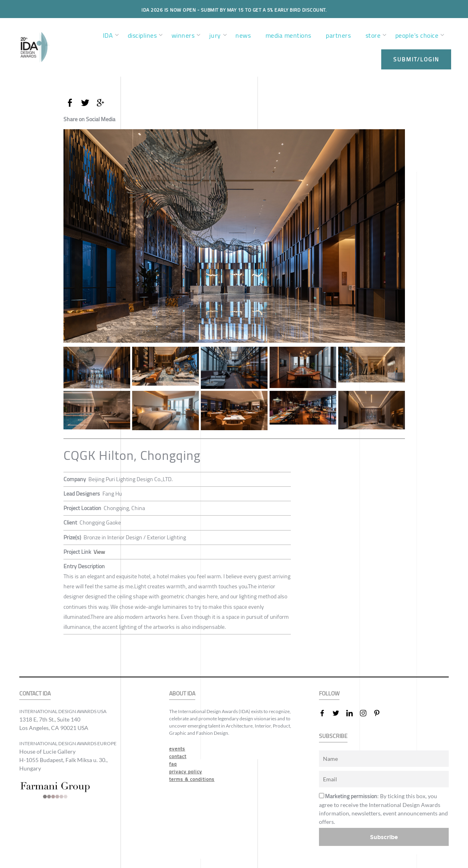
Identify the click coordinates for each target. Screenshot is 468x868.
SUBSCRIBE (333, 736)
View (99, 552)
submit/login (416, 59)
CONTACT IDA (35, 694)
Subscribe (384, 837)
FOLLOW (329, 694)
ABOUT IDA (182, 694)
